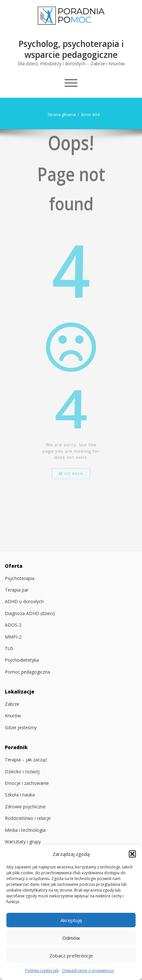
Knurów (13, 716)
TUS (9, 648)
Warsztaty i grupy (23, 842)
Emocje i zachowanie (27, 783)
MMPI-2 (13, 637)
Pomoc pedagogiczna (27, 672)
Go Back (71, 506)
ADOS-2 (13, 625)
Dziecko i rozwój (22, 771)
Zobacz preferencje (71, 956)
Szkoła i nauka (20, 795)
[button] (132, 854)
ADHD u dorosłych (24, 601)
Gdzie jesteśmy (21, 727)
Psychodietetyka (22, 660)
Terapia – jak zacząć (26, 760)
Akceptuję (71, 920)
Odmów (71, 938)
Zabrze (12, 704)
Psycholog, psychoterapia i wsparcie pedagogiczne (71, 49)
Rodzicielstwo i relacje (28, 818)
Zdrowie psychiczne (25, 807)
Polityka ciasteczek (42, 971)
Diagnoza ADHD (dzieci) (30, 613)
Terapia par (17, 590)
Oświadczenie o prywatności (88, 971)
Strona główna (61, 114)
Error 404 (90, 114)
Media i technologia (25, 830)
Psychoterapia (20, 578)
